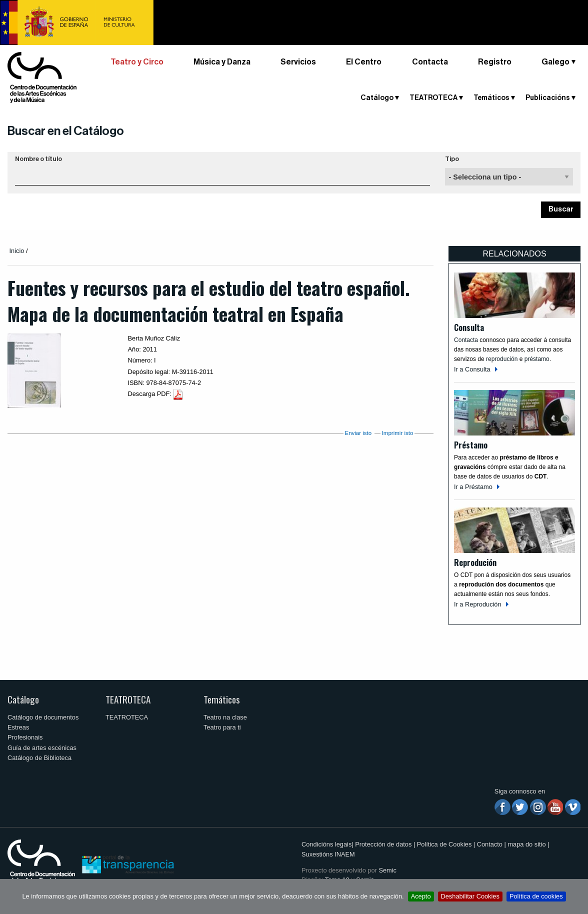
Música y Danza (222, 62)
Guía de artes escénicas (42, 748)
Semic (387, 870)
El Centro (364, 62)
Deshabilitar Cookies (470, 896)
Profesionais (25, 737)
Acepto (421, 896)
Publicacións (548, 98)
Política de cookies (536, 896)
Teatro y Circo (137, 62)
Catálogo (377, 98)
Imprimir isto (398, 433)
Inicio (17, 251)
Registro (495, 62)
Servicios (298, 62)
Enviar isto (358, 433)
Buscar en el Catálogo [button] (66, 131)
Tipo (452, 159)
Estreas (18, 727)
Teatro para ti (222, 727)
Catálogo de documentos (43, 717)
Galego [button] (555, 62)
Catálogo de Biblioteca (39, 758)
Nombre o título (38, 159)
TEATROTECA (433, 98)
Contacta (430, 62)
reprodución (502, 359)
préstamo (537, 359)
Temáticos (491, 98)
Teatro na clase (225, 717)
